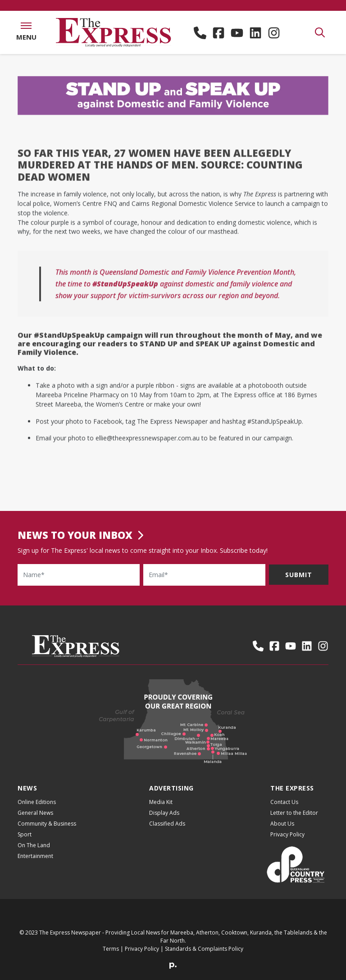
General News (35, 813)
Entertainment (35, 856)
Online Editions (37, 802)
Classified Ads (167, 824)
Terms (111, 949)
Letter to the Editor (294, 813)
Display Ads (164, 813)
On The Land (34, 845)
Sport (25, 834)
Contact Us (284, 802)
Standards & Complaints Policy (204, 949)
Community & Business (47, 824)
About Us (282, 824)
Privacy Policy (287, 834)
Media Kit (161, 802)
